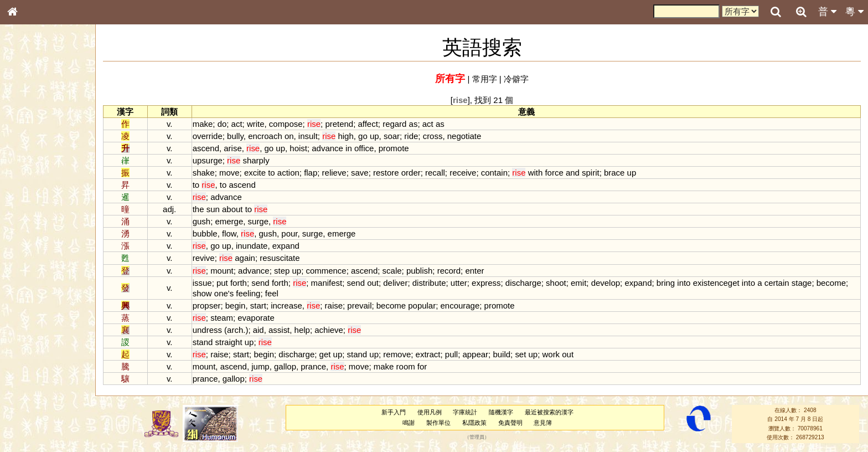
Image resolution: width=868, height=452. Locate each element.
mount (222, 271)
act (237, 124)
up (374, 136)
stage (802, 283)
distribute (429, 283)
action (288, 173)
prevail (359, 305)
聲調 (53, 297)
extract (428, 354)
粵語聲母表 (30, 231)
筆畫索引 (27, 159)
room (406, 366)
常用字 (485, 79)
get (325, 354)
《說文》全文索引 (40, 348)
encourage (460, 305)
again (245, 258)
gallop (285, 366)
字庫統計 (465, 412)
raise (334, 305)
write (256, 124)
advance (327, 148)
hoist (298, 148)
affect (368, 124)
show (202, 293)
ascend (206, 148)
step (282, 271)
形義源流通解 (34, 191)
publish (419, 271)
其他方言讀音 (34, 318)
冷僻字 (516, 79)
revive (204, 258)
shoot (556, 283)
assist (279, 330)
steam (222, 318)
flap (311, 173)
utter (459, 283)
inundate (252, 246)
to (271, 173)
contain (494, 173)
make (203, 124)
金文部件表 (30, 181)
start (258, 305)
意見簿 (543, 423)
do (222, 124)
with (536, 173)
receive (463, 173)
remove (397, 354)
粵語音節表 (30, 220)
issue (202, 283)
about (232, 209)
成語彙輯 (27, 369)
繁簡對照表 (30, 379)
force (554, 173)
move (229, 173)
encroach (265, 136)
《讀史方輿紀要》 (40, 358)
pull (451, 354)
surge (258, 221)
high (345, 136)
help (302, 330)
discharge (523, 283)
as (414, 124)
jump (260, 366)
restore (386, 173)
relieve (334, 173)
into (684, 283)
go (363, 136)
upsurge (208, 160)
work (551, 354)
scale (392, 271)
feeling (248, 293)
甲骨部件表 (30, 169)
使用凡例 (430, 412)
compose (286, 124)
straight (228, 342)
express (486, 283)
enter (474, 271)
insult (308, 136)
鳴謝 (409, 423)
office (364, 148)
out (373, 283)
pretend (339, 124)
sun (213, 209)
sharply (256, 160)
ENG (49, 122)
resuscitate (280, 258)
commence (326, 271)
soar (392, 136)
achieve (329, 330)
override (208, 136)
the (198, 209)
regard (394, 124)
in (349, 148)
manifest (327, 283)
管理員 (477, 437)
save (360, 173)
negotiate (464, 136)
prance (313, 366)
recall (435, 173)
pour (289, 233)
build (502, 354)
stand (203, 342)
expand (286, 246)
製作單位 (438, 423)
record (449, 271)
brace (614, 173)
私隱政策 (474, 423)
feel (272, 293)
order (411, 173)
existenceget (716, 283)
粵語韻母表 (30, 242)
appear (475, 354)
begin (236, 305)
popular (422, 305)
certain (777, 283)
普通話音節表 (34, 307)
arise (232, 148)
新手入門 (394, 412)
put (222, 283)
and (573, 173)
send (260, 283)
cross (433, 136)
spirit (591, 173)
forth (239, 283)
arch (235, 330)
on (289, 136)
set (520, 354)
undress (207, 330)
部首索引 (27, 148)
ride (411, 136)
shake (204, 173)
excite (255, 173)
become (831, 283)
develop (606, 283)
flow (229, 233)
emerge (229, 221)
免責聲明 (510, 423)
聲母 (22, 297)
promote (394, 148)
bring (666, 283)
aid (259, 330)
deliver (395, 283)
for (422, 366)
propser (207, 305)
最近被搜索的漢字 (549, 412)
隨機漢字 (501, 412)
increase (286, 305)
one (221, 293)
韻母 (38, 297)
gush (201, 221)
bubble (205, 233)
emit (578, 283)
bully (235, 136)
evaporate (256, 318)
